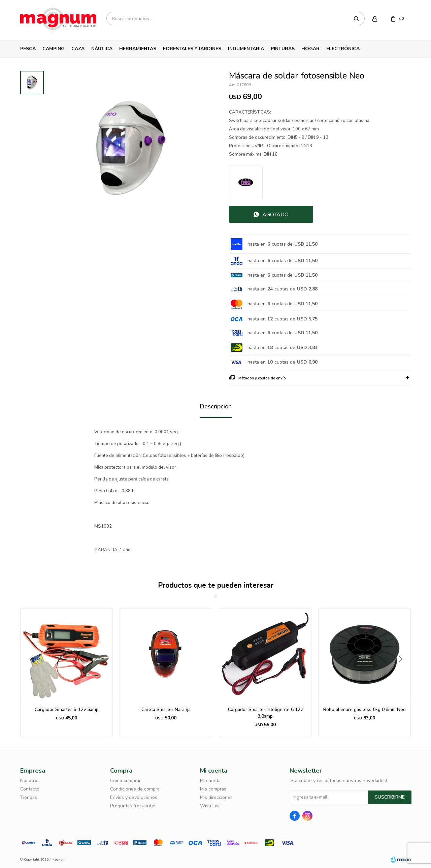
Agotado (275, 215)
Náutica (102, 49)
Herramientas (138, 49)
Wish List (210, 806)
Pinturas (283, 49)
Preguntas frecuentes (133, 806)
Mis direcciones (216, 797)
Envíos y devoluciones (134, 797)
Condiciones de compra (135, 789)
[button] (403, 673)
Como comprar (125, 781)
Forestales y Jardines (192, 49)
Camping (54, 49)
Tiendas (29, 797)
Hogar (310, 49)
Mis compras (213, 789)
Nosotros (30, 781)
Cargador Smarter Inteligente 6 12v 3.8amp (265, 713)
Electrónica (343, 49)
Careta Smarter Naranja (166, 709)
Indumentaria (246, 49)
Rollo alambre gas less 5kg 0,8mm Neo (364, 709)
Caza (78, 49)
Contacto (30, 789)
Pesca (28, 49)
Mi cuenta (210, 781)
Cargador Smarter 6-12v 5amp (67, 709)
